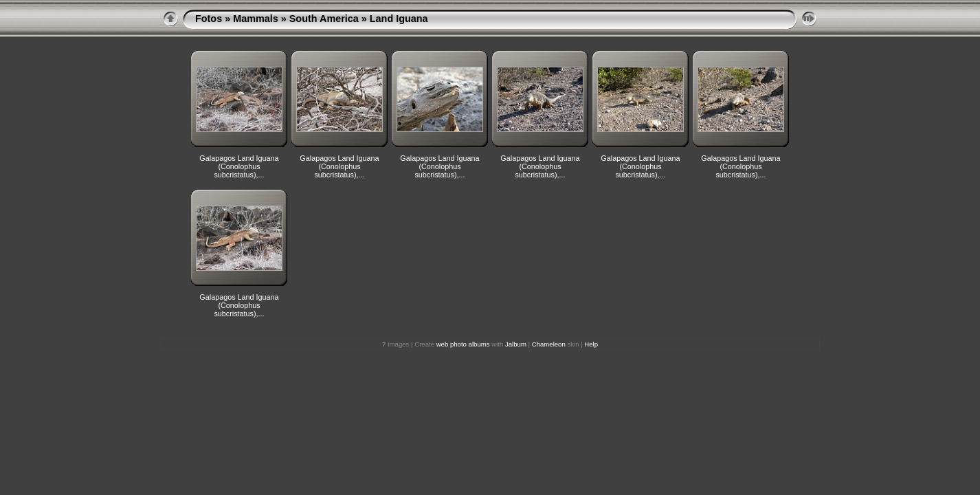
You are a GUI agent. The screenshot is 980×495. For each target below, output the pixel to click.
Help (591, 344)
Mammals (256, 19)
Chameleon (549, 344)
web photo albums (463, 344)
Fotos (209, 19)
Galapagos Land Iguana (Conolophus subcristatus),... (239, 166)
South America (324, 19)
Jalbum (516, 344)
